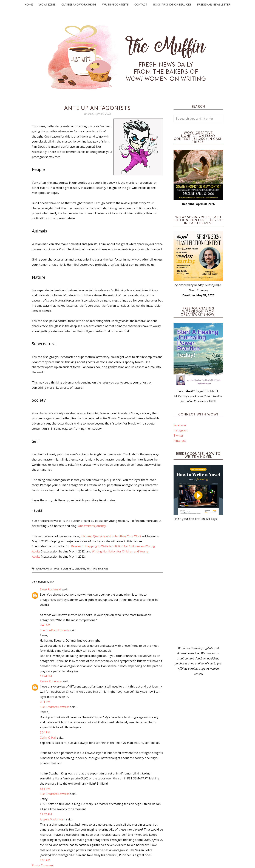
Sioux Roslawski (50, 589)
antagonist (44, 569)
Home (29, 4)
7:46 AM (45, 625)
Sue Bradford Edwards (55, 630)
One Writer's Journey (92, 526)
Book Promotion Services (172, 4)
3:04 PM (45, 732)
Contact (141, 4)
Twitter (178, 436)
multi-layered (64, 569)
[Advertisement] (198, 584)
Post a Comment (43, 865)
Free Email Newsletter (214, 4)
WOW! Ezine (47, 4)
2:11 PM (45, 702)
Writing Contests (115, 4)
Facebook (180, 425)
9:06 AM (45, 860)
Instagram (180, 430)
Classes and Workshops (79, 4)
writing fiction (97, 569)
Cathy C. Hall (48, 738)
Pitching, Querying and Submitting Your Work (111, 536)
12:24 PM (46, 676)
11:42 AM (46, 814)
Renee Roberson (51, 681)
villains (80, 569)
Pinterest (180, 441)
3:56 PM (45, 789)
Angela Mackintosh (53, 819)
